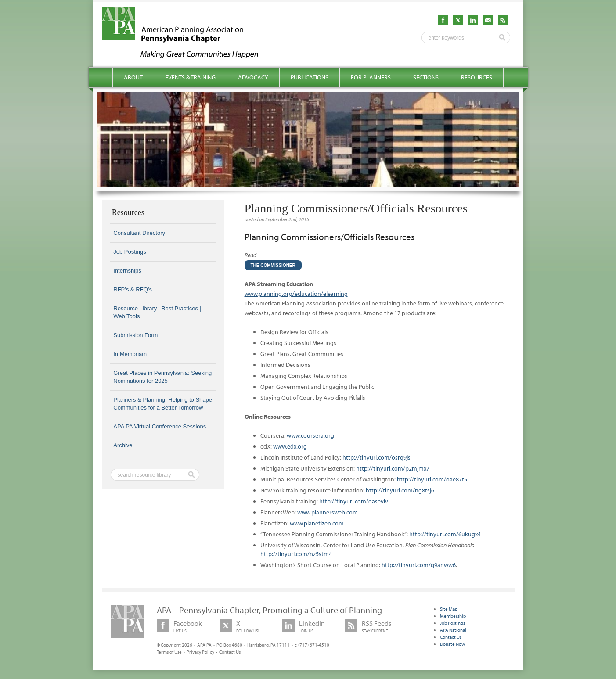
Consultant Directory (139, 233)
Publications (310, 77)
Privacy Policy (200, 652)
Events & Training (190, 77)
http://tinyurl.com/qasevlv (354, 501)
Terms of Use (169, 652)
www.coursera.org (310, 435)
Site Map (449, 609)
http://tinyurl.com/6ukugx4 (445, 534)
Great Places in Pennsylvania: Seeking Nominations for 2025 (162, 377)
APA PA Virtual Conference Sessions (160, 426)
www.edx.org (290, 446)
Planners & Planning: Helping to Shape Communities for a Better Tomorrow (163, 404)
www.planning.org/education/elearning (296, 294)
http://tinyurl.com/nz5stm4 (296, 554)
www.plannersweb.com (328, 512)
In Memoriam (130, 354)
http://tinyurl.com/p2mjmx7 (393, 468)
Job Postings (130, 252)
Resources (477, 77)
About (133, 77)
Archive (123, 445)
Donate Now (452, 644)
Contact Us (230, 652)
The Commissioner (273, 265)
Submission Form (135, 335)
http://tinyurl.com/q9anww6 (419, 565)
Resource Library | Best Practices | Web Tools (157, 312)
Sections (426, 77)
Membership (453, 616)
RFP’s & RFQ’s (133, 289)
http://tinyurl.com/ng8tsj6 (400, 490)
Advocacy (253, 77)
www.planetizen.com (317, 523)
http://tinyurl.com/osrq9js (376, 457)
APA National (453, 630)
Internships (127, 271)
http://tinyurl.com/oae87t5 (432, 479)
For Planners (371, 77)
